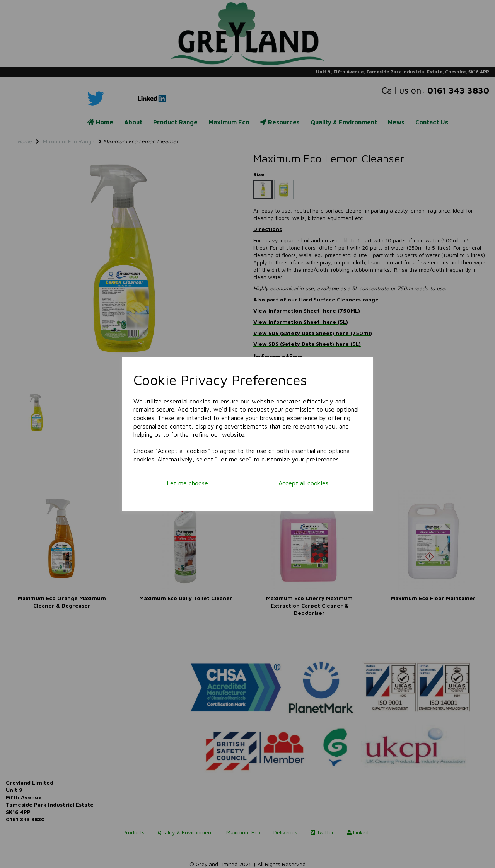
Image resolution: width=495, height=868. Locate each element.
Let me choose (187, 483)
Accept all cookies (303, 483)
